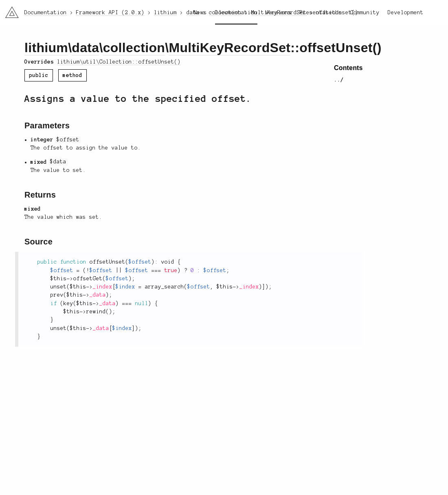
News (200, 13)
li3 (9, 10)
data (85, 48)
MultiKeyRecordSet (229, 48)
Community (365, 13)
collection (134, 48)
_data (98, 295)
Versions (279, 13)
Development (406, 13)
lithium (46, 48)
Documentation (236, 13)
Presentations (321, 13)
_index (103, 287)
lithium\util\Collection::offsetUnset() (119, 62)
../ (339, 80)
